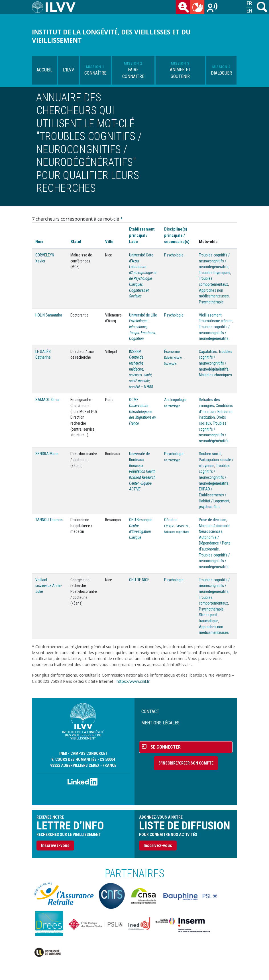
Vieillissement (210, 315)
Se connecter (166, 747)
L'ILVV (68, 70)
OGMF (134, 400)
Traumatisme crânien (216, 321)
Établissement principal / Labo (142, 235)
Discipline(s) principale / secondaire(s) (177, 235)
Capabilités (208, 352)
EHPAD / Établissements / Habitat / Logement (214, 495)
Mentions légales (160, 723)
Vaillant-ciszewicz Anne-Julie (49, 586)
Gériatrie (171, 520)
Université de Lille (143, 315)
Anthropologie (175, 400)
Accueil (44, 70)
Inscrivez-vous (55, 846)
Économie (172, 352)
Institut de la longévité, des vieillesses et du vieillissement (111, 36)
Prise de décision (213, 520)
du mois (198, 8)
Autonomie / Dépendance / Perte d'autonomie (215, 543)
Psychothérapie (211, 302)
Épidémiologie (173, 358)
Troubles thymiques (215, 273)
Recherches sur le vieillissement (213, 8)
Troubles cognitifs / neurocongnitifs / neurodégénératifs (214, 261)
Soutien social (210, 454)
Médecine (183, 526)
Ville (109, 242)
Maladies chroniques (215, 375)
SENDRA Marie (47, 454)
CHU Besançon (141, 520)
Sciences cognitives (177, 532)
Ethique (169, 526)
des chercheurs (184, 8)
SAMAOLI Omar (48, 400)
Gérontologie (172, 406)
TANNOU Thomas (49, 520)
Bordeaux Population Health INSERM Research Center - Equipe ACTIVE (142, 477)
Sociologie (170, 364)
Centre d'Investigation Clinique (140, 532)
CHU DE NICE (139, 580)
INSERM (135, 352)
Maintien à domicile (214, 526)
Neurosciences (211, 531)
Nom (39, 242)
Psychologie (174, 255)
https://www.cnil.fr (133, 681)
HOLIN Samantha (49, 315)
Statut (76, 242)
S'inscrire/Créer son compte (186, 763)
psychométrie (210, 507)
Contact (150, 711)
